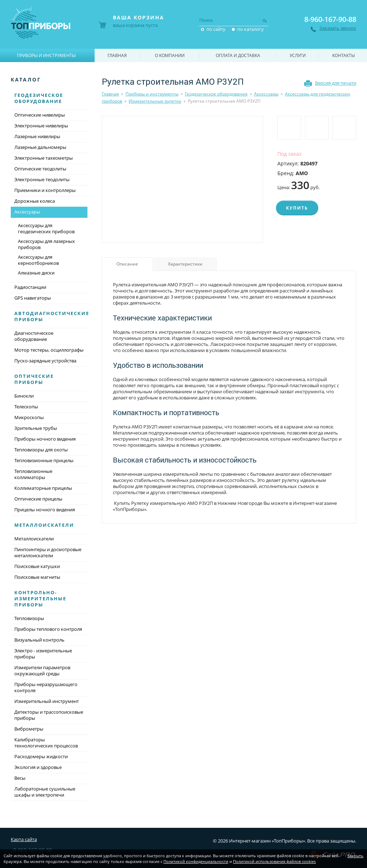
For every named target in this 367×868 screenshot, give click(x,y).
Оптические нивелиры (40, 115)
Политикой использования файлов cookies (274, 861)
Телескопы (26, 407)
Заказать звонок (338, 28)
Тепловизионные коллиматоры (33, 474)
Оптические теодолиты (40, 169)
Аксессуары (266, 94)
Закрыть (355, 856)
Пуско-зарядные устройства (45, 361)
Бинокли (24, 396)
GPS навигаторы (33, 298)
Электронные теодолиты (42, 179)
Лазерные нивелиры (37, 136)
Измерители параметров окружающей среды (42, 670)
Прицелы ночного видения (45, 510)
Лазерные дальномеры (40, 147)
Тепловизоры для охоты (41, 450)
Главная (110, 94)
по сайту (216, 29)
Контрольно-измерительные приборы (40, 599)
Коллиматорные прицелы (43, 488)
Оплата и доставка (238, 55)
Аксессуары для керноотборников (38, 260)
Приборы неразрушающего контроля (46, 687)
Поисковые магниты (37, 577)
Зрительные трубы (36, 428)
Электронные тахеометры (44, 158)
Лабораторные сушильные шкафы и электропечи (45, 792)
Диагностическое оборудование (34, 336)
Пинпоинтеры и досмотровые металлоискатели (48, 552)
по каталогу (251, 29)
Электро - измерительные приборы (43, 654)
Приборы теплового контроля (48, 629)
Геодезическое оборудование (216, 94)
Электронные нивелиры (41, 126)
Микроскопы (29, 417)
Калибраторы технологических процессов (46, 743)
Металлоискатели (44, 525)
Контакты (344, 55)
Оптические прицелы (38, 499)
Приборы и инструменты (152, 94)
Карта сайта (24, 839)
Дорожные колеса (35, 201)
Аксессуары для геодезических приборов (46, 228)
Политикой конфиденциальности (196, 861)
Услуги (298, 55)
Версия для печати (336, 83)
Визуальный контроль (39, 640)
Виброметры (29, 729)
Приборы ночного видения (45, 439)
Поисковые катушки (37, 566)
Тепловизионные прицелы (44, 460)
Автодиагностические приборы (52, 316)
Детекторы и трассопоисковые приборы (49, 715)
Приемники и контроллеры (45, 190)
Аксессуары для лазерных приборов (46, 244)
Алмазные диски (36, 273)
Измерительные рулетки (155, 101)
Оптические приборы (34, 379)
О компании (170, 55)
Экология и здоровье (38, 767)
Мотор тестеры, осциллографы (49, 350)
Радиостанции (30, 287)
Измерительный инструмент (47, 701)
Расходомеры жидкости (41, 756)
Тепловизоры (29, 618)
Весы (20, 778)
